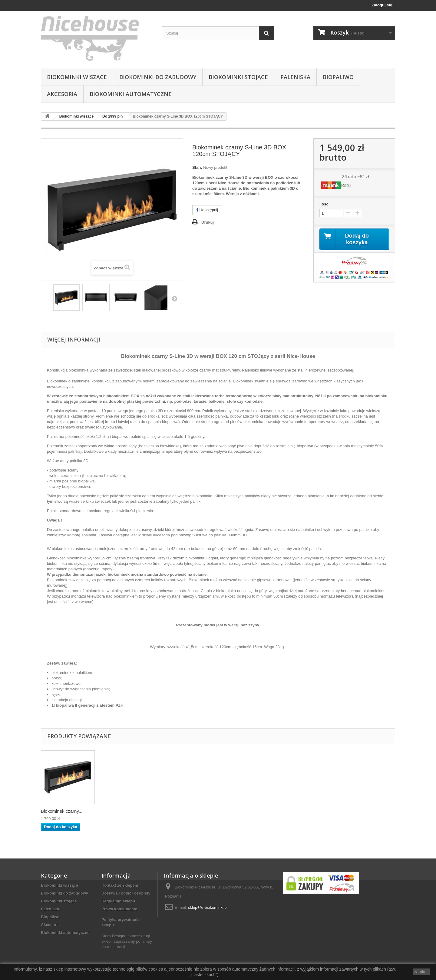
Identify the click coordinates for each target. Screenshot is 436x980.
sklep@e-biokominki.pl (208, 907)
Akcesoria (62, 94)
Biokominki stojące (238, 77)
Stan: (197, 167)
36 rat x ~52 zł (355, 177)
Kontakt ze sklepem (120, 885)
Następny (174, 298)
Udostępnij (207, 210)
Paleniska (295, 77)
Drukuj (208, 222)
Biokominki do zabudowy (158, 77)
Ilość (324, 204)
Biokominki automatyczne (131, 94)
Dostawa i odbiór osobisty (126, 893)
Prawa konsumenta (119, 909)
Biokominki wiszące (77, 77)
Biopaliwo (338, 77)
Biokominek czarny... (62, 811)
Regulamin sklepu (118, 901)
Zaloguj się (382, 5)
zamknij (421, 972)
